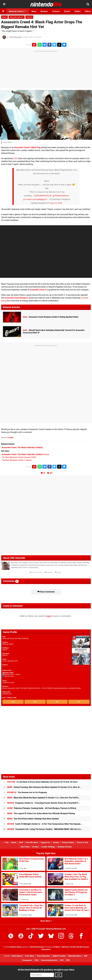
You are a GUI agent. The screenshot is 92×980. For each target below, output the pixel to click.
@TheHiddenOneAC (43, 196)
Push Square (17, 956)
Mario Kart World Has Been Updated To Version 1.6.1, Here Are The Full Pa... (44, 798)
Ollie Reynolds (16, 37)
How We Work (32, 842)
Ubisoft (29, 17)
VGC (16, 158)
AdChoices (65, 947)
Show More (46, 921)
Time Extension (43, 956)
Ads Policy (25, 847)
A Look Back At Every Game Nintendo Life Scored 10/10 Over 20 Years (42, 782)
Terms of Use (82, 842)
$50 (13, 702)
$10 (79, 702)
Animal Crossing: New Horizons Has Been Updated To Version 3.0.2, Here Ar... (44, 787)
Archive (36, 847)
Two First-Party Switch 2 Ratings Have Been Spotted (33, 819)
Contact (56, 842)
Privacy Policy (68, 842)
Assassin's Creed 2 (38, 290)
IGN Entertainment (37, 947)
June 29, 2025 (56, 203)
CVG (62, 960)
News (4, 17)
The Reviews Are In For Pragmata (27, 792)
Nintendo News (75, 956)
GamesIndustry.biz (49, 960)
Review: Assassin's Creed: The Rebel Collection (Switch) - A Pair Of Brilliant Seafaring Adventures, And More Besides (42, 688)
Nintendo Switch (8, 644)
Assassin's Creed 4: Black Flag (27, 147)
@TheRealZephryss (61, 196)
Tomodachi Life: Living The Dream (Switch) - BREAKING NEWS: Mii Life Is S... (45, 829)
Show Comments (46, 592)
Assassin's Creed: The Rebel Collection (15, 638)
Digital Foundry (59, 956)
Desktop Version (65, 847)
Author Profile (36, 572)
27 (51, 473)
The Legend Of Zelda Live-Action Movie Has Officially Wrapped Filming (41, 813)
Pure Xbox (30, 956)
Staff (21, 842)
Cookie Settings (48, 847)
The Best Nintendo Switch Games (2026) (19, 457)
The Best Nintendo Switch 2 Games (17, 460)
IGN (86, 956)
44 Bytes (57, 947)
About (14, 842)
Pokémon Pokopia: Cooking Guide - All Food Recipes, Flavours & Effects (42, 808)
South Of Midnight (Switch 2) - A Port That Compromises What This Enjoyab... (45, 824)
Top (6, 842)
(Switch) (22, 447)
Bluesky (48, 572)
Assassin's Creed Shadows (16, 298)
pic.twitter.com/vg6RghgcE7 (35, 199)
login (49, 616)
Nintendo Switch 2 (17, 17)
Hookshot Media (15, 947)
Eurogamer (27, 960)
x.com (10, 437)
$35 (35, 702)
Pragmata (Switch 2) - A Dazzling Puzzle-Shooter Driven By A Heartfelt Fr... (44, 803)
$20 (57, 702)
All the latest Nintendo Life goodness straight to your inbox (46, 970)
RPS (68, 960)
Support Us (45, 842)
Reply (58, 572)
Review (26, 454)
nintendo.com (7, 694)
